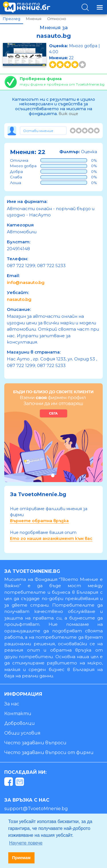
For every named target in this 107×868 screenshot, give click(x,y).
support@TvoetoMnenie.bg (36, 809)
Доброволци (20, 723)
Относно (57, 19)
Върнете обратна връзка (39, 521)
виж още (68, 114)
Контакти (18, 714)
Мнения (34, 19)
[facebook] (9, 783)
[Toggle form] (43, 131)
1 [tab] (53, 475)
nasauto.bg (19, 299)
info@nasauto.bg (26, 282)
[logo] (27, 7)
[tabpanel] (53, 433)
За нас (12, 704)
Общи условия (22, 733)
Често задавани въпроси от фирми (49, 752)
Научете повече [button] (26, 843)
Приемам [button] (21, 858)
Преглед (12, 19)
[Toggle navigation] (100, 7)
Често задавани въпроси (35, 743)
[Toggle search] (85, 7)
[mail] (20, 783)
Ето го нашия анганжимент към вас (51, 538)
